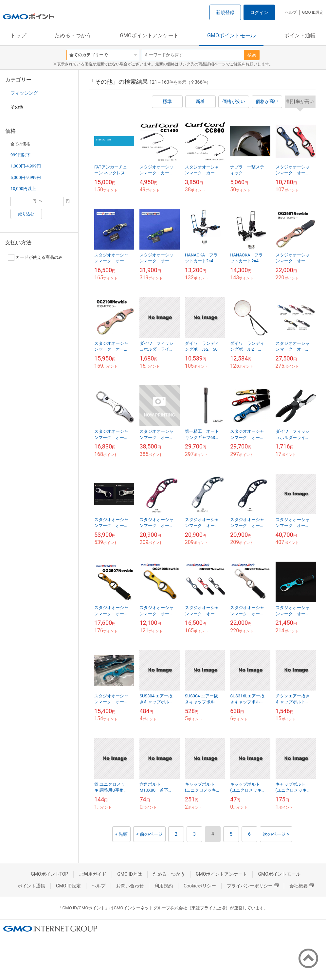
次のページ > (276, 834)
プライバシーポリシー (253, 886)
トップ (18, 35)
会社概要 (301, 886)
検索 (252, 55)
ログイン (259, 12)
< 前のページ (149, 834)
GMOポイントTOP (49, 874)
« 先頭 (121, 834)
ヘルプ (291, 12)
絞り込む (26, 214)
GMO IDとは (130, 874)
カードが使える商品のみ (35, 257)
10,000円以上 (23, 189)
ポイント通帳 (300, 35)
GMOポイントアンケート (149, 35)
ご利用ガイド (93, 874)
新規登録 (225, 12)
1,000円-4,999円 (26, 166)
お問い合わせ (130, 886)
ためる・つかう (73, 35)
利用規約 (164, 886)
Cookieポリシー (200, 886)
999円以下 (20, 155)
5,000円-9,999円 (26, 177)
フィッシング (24, 93)
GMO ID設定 (313, 12)
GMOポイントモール (231, 35)
